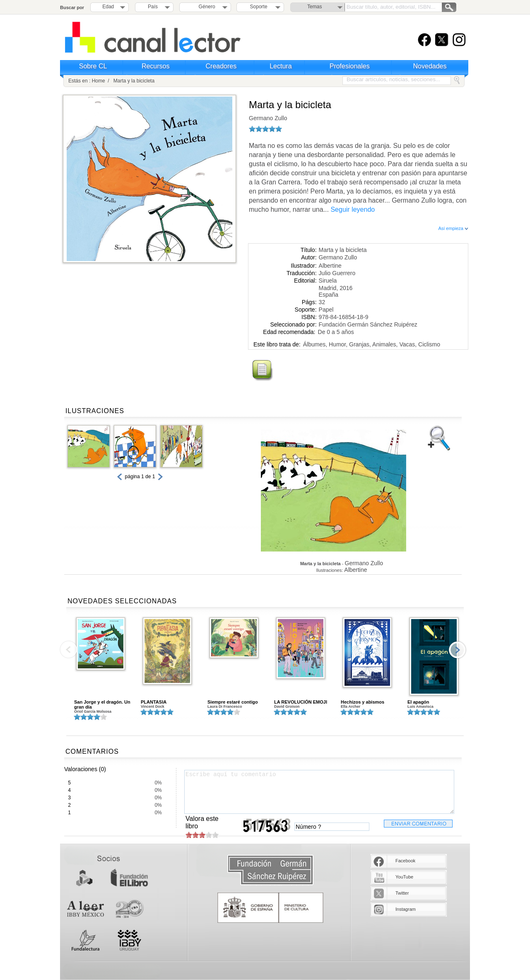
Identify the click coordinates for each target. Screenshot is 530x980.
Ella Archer (351, 707)
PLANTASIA (154, 702)
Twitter (402, 893)
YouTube (404, 877)
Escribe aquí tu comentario (319, 792)
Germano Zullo (268, 118)
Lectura (281, 66)
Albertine (330, 266)
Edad (108, 7)
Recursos (156, 66)
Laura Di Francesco (225, 707)
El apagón (418, 702)
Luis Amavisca (420, 707)
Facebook (405, 861)
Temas (314, 7)
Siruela (328, 281)
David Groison (287, 707)
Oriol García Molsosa (93, 711)
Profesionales (350, 66)
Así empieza (453, 228)
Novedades (430, 66)
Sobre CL (93, 66)
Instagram (406, 909)
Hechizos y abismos (363, 702)
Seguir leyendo (353, 209)
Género (206, 7)
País (153, 7)
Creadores (221, 66)
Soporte (259, 7)
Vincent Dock (153, 707)
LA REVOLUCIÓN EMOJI (301, 702)
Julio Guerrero (337, 273)
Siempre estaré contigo (233, 702)
